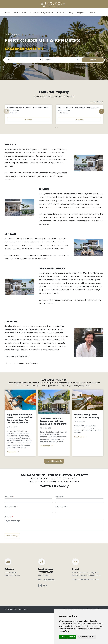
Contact (93, 13)
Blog (71, 13)
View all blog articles (54, 493)
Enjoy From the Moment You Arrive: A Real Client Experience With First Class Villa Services (20, 450)
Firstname (9, 528)
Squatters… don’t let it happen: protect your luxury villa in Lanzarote (53, 453)
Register (81, 13)
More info (28, 151)
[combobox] (103, 12)
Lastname (59, 528)
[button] (54, 159)
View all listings (97, 102)
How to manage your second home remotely (87, 448)
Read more (13, 484)
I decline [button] (72, 637)
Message (8, 548)
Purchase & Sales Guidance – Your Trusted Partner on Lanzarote (36, 139)
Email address (10, 538)
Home (7, 13)
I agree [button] (63, 637)
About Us (61, 13)
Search (93, 60)
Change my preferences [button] (86, 637)
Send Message (12, 567)
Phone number (61, 538)
